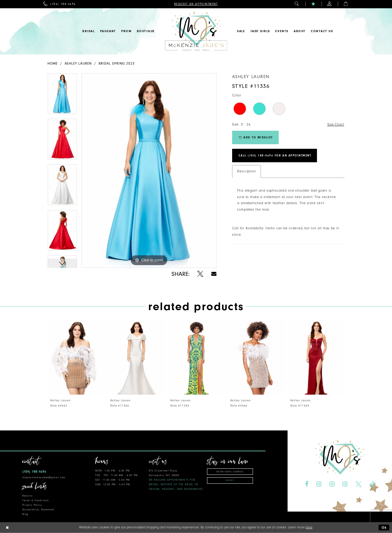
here (309, 527)
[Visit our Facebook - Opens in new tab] (307, 484)
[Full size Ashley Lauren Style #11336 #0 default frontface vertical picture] (149, 171)
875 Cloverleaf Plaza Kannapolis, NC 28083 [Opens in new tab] (176, 480)
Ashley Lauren (78, 64)
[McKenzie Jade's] (196, 31)
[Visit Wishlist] (313, 4)
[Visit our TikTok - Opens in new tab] (372, 484)
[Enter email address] (230, 472)
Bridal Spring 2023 (117, 64)
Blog (26, 514)
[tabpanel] (62, 96)
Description (247, 171)
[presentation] (76, 357)
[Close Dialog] (7, 528)
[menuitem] (60, 4)
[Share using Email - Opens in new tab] (214, 274)
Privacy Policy (32, 505)
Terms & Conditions (36, 500)
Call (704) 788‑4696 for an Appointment (275, 156)
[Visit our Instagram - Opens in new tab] (319, 484)
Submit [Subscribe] (230, 480)
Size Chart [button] (336, 124)
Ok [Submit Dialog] (384, 528)
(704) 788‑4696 (34, 472)
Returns (27, 496)
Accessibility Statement (38, 510)
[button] (297, 4)
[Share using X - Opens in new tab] (200, 274)
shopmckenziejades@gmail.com (44, 477)
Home (53, 64)
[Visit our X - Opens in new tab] (359, 484)
